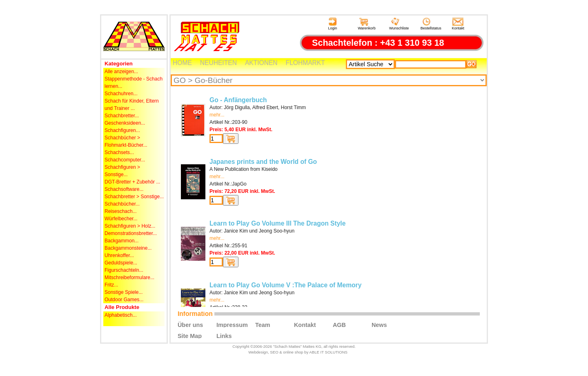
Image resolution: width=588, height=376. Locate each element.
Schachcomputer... (125, 160)
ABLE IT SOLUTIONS (328, 352)
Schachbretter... (122, 116)
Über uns (190, 325)
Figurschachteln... (124, 270)
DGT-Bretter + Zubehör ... (132, 182)
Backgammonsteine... (128, 248)
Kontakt (458, 24)
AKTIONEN (261, 63)
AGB (339, 325)
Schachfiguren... (122, 130)
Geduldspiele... (121, 263)
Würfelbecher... (121, 219)
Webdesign (258, 352)
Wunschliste (399, 24)
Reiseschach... (121, 211)
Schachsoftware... (124, 189)
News (379, 325)
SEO (274, 352)
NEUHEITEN (218, 63)
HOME (182, 63)
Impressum (232, 325)
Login (332, 24)
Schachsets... (119, 152)
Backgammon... (121, 241)
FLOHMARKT (305, 63)
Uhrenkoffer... (119, 255)
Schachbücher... (122, 204)
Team (263, 325)
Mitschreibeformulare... (129, 278)
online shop (293, 352)
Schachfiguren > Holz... (130, 226)
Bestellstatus (431, 24)
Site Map (190, 336)
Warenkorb (367, 24)
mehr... (217, 115)
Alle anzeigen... (121, 72)
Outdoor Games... (124, 300)
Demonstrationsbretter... (131, 233)
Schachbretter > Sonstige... (134, 197)
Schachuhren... (121, 94)
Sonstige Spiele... (124, 292)
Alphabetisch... (121, 315)
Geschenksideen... (125, 123)
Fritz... (111, 285)
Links (224, 336)
